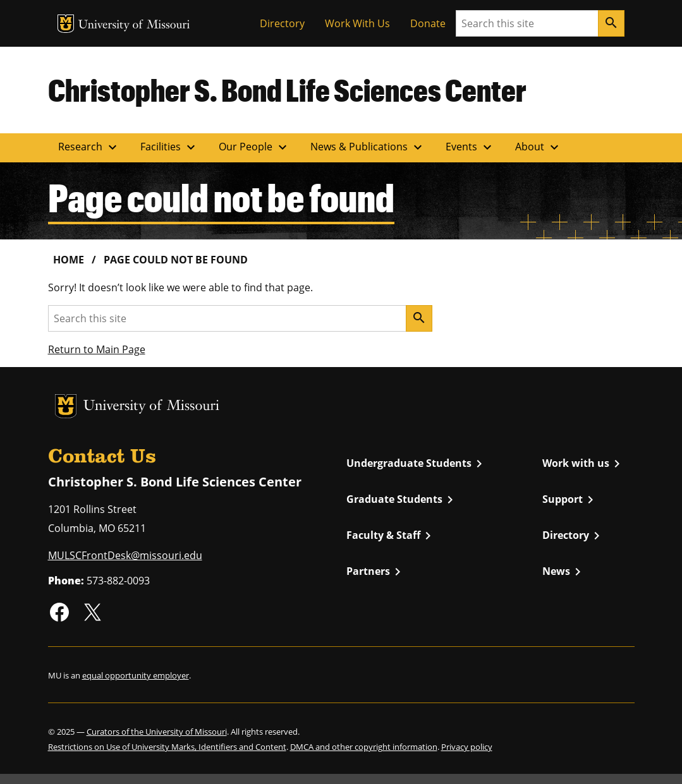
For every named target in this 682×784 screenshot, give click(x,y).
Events (470, 147)
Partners (376, 572)
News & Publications (368, 147)
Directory (282, 23)
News (564, 572)
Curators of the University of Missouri (157, 732)
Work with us (583, 464)
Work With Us (357, 23)
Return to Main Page (97, 349)
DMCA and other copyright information (364, 747)
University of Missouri (134, 26)
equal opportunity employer (136, 675)
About (539, 147)
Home (69, 260)
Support (570, 500)
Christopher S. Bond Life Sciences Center (287, 90)
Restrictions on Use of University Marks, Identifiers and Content (167, 747)
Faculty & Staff (391, 536)
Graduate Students (402, 500)
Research (89, 147)
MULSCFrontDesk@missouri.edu (125, 555)
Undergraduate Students (417, 464)
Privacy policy (467, 747)
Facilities (169, 147)
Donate (428, 23)
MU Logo (66, 24)
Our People (254, 147)
